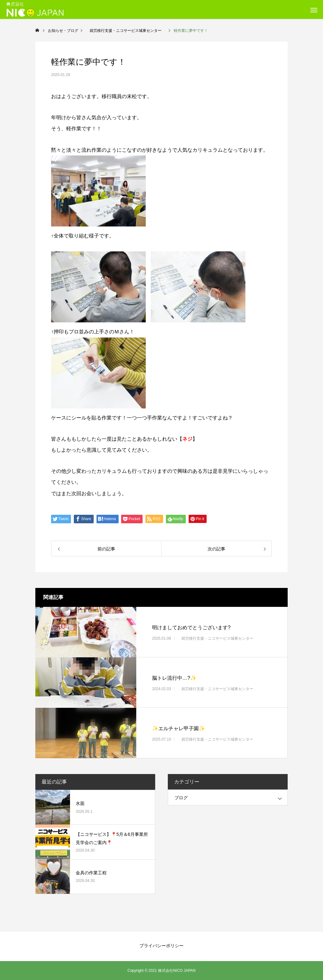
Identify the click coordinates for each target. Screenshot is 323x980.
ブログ (181, 798)
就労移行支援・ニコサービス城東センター (217, 638)
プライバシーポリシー (161, 946)
